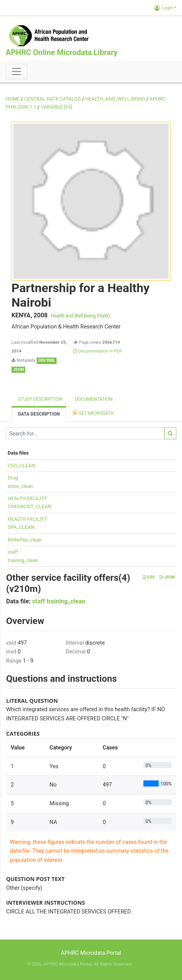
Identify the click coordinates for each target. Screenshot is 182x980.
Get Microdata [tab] (93, 413)
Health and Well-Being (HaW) (80, 316)
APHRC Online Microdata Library (62, 52)
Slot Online (144, 964)
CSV (149, 577)
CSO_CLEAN (21, 466)
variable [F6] (57, 107)
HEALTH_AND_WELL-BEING (115, 99)
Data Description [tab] (39, 414)
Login (163, 8)
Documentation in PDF (98, 351)
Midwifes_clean (25, 540)
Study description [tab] (40, 399)
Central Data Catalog (52, 99)
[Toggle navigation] (16, 72)
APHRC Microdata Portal (91, 953)
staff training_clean (59, 601)
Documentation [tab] (94, 399)
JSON (167, 577)
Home (13, 99)
